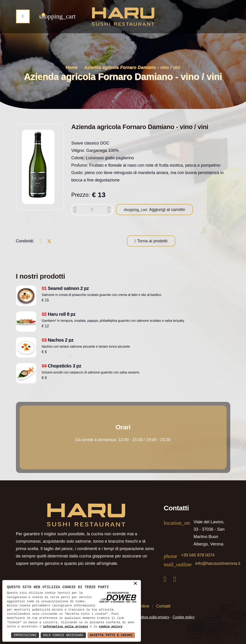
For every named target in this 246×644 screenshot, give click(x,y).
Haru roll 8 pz (59, 314)
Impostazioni (25, 635)
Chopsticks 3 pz (62, 366)
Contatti (163, 606)
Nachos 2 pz (58, 340)
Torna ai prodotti (152, 241)
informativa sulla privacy (65, 627)
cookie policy (111, 627)
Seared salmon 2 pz (65, 288)
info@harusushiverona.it (218, 563)
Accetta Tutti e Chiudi (111, 635)
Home (72, 67)
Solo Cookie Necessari (63, 635)
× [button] (135, 584)
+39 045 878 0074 (198, 555)
